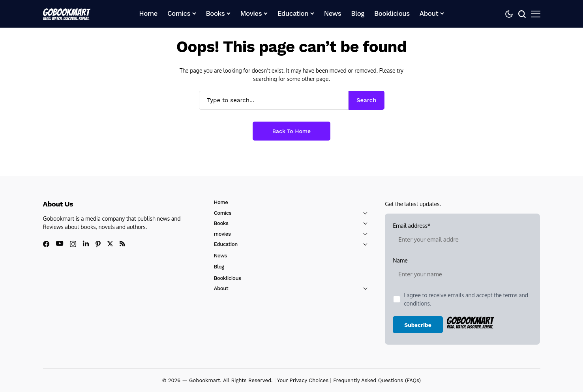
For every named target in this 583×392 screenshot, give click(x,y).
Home (221, 202)
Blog (219, 267)
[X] (110, 244)
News (220, 256)
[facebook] (46, 244)
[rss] (122, 244)
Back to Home (291, 131)
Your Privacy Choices (303, 380)
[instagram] (73, 244)
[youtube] (60, 244)
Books (221, 223)
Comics (223, 213)
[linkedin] (86, 244)
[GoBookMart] (67, 14)
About (221, 288)
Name (429, 271)
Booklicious (228, 278)
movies (222, 234)
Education (226, 244)
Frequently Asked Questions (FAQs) (377, 380)
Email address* (429, 236)
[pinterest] (98, 244)
